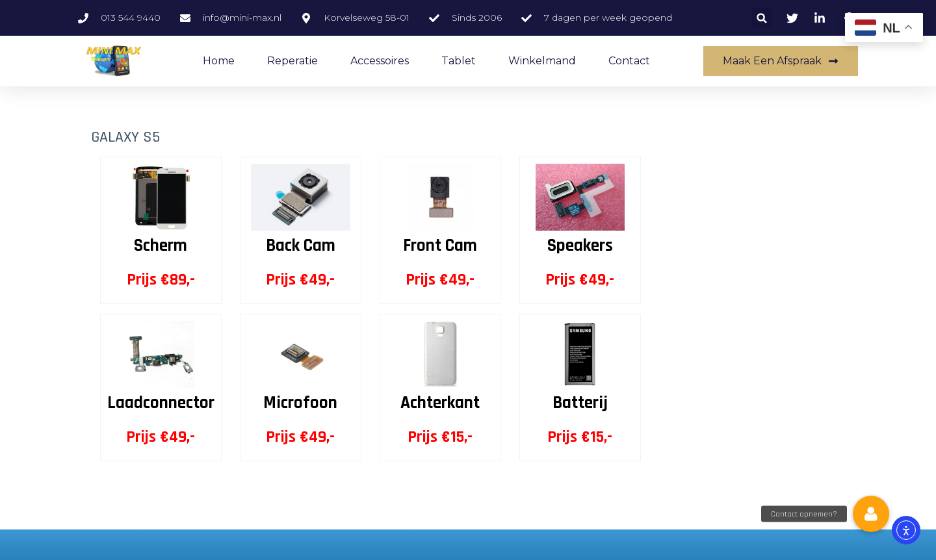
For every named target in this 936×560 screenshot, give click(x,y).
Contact (629, 61)
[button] (762, 18)
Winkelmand (542, 61)
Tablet (459, 61)
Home (219, 61)
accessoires (380, 61)
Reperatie (292, 61)
